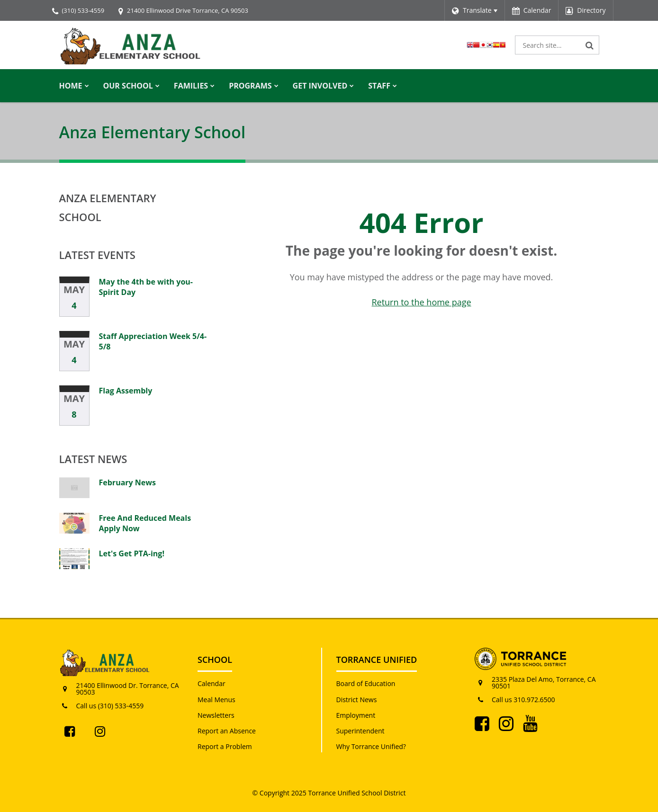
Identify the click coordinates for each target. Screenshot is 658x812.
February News (127, 482)
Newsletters (216, 715)
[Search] (590, 45)
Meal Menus (216, 700)
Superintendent (361, 731)
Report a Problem (225, 746)
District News (357, 700)
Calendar (212, 683)
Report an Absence (227, 731)
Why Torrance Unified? (371, 746)
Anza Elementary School (108, 207)
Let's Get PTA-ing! (132, 553)
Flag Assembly (126, 391)
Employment (356, 715)
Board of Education (366, 683)
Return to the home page (421, 302)
